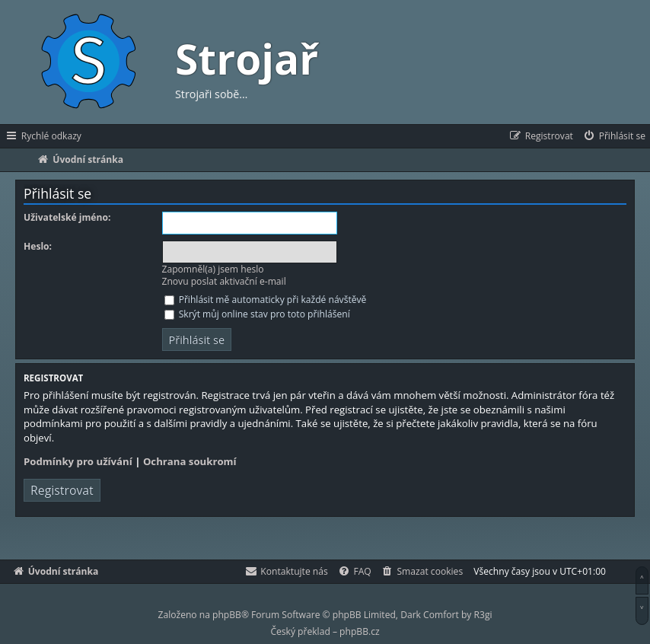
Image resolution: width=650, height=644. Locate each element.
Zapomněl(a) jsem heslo (213, 269)
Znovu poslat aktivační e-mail (224, 281)
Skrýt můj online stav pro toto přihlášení (257, 314)
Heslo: (38, 247)
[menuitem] (614, 136)
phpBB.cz (359, 631)
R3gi (483, 615)
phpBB (227, 615)
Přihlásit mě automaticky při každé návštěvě (266, 300)
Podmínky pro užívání (78, 461)
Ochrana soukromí (190, 461)
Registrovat (62, 490)
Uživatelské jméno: (67, 218)
